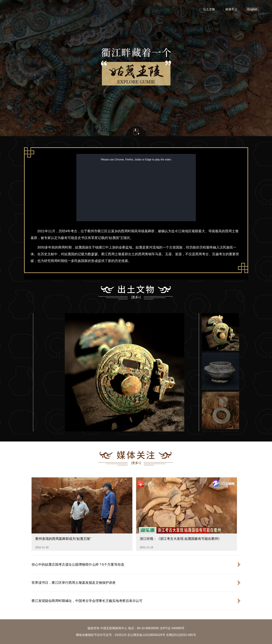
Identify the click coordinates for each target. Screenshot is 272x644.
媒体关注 (231, 9)
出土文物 (209, 9)
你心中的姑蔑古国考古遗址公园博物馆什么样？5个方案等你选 (78, 565)
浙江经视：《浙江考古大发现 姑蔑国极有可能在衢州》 (181, 539)
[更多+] (136, 297)
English (252, 9)
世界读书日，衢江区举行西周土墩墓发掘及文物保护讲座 (74, 583)
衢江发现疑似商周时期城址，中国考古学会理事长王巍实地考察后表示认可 (87, 601)
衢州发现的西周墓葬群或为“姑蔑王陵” (63, 539)
